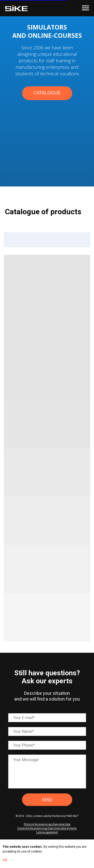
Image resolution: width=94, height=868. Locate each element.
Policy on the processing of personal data (47, 824)
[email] (47, 718)
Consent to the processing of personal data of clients (47, 828)
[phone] (47, 745)
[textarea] (47, 772)
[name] (47, 731)
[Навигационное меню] (85, 8)
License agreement (47, 832)
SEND (47, 800)
